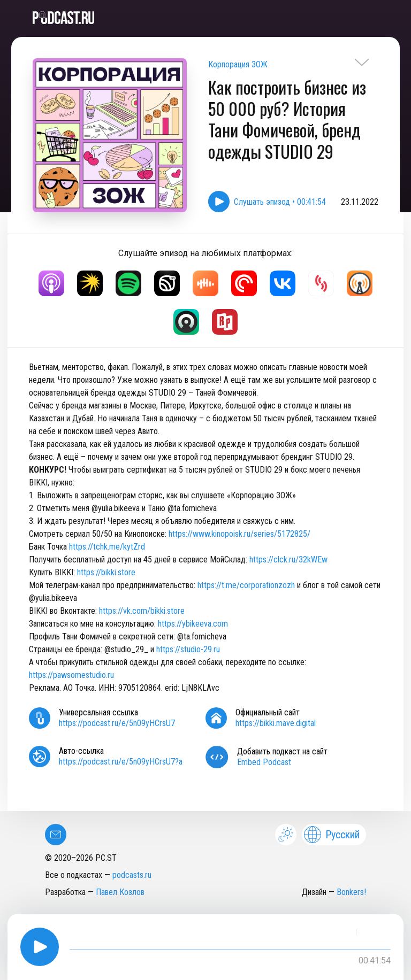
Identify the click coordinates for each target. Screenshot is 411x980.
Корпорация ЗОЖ (238, 64)
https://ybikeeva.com (193, 624)
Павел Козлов (120, 892)
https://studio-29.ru (188, 649)
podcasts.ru (132, 875)
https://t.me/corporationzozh (246, 585)
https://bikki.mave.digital (276, 723)
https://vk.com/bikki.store (142, 611)
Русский (332, 835)
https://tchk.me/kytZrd (107, 547)
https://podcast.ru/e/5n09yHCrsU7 (117, 723)
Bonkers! (351, 892)
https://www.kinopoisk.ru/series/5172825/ (239, 534)
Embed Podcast (264, 762)
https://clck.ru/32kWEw (288, 560)
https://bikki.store (106, 572)
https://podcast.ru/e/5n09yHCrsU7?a (121, 762)
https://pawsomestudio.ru (71, 675)
